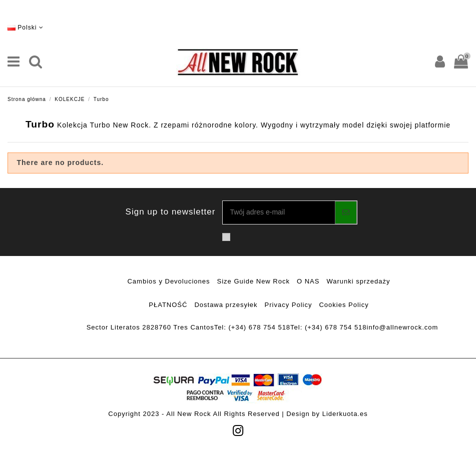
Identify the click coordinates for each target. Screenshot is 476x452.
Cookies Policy (344, 305)
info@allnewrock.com (403, 327)
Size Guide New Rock (254, 281)
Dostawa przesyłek (226, 305)
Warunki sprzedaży (358, 281)
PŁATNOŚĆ (168, 305)
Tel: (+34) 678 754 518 (252, 327)
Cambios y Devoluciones (168, 281)
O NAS (308, 281)
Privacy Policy (289, 305)
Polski (26, 27)
